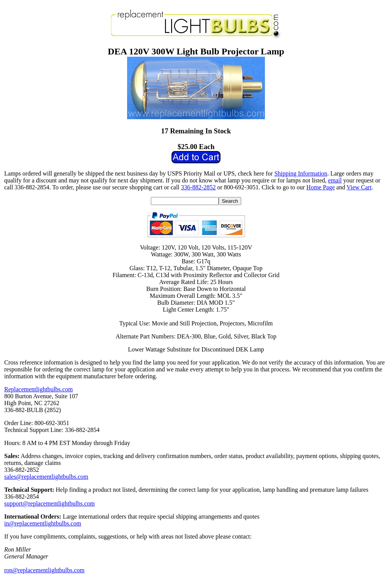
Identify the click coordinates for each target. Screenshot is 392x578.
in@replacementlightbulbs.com (43, 523)
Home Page (320, 187)
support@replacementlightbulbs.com (49, 503)
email (335, 180)
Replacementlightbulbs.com (38, 389)
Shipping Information (301, 173)
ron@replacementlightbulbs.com (44, 570)
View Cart (359, 187)
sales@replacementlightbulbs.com (46, 477)
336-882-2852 (198, 187)
